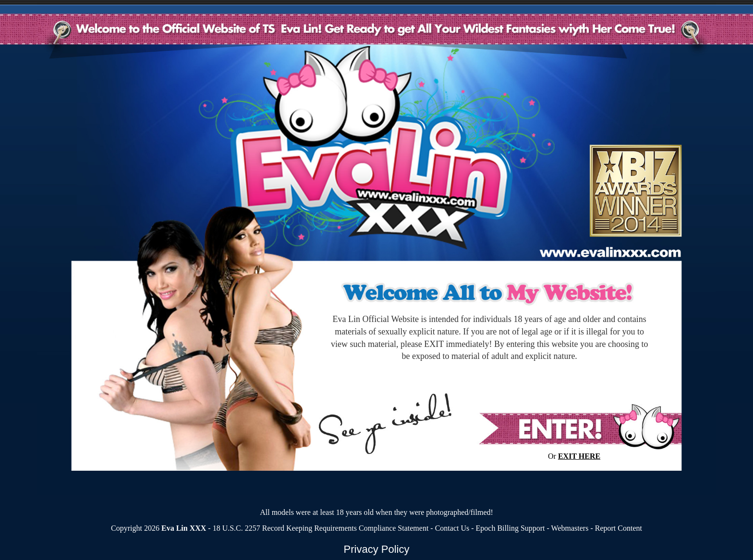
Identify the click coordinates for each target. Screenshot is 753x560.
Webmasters (570, 528)
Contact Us (452, 528)
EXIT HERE (579, 456)
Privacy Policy (377, 549)
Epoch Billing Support (510, 528)
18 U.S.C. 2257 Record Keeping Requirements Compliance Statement (321, 528)
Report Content (619, 528)
